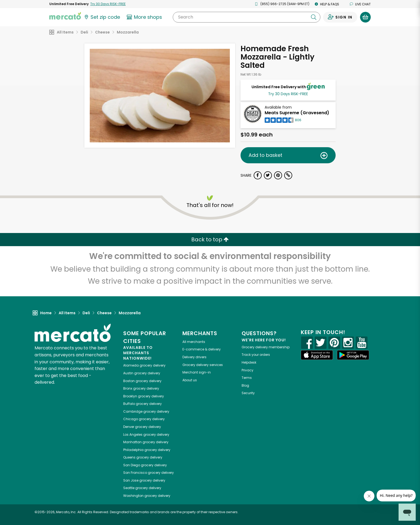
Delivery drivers (194, 357)
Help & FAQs (327, 4)
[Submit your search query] (314, 17)
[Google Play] (353, 355)
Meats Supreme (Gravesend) (297, 113)
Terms (247, 378)
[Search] (247, 17)
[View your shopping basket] (365, 17)
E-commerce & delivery (202, 349)
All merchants (194, 342)
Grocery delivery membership (266, 347)
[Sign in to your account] (340, 17)
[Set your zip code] (102, 17)
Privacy (247, 370)
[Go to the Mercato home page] (65, 16)
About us (190, 380)
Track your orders (256, 355)
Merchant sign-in (197, 372)
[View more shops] (145, 17)
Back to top (210, 239)
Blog (245, 385)
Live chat (360, 4)
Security (248, 393)
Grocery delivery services (203, 365)
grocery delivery (144, 365)
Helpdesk (249, 362)
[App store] (317, 355)
